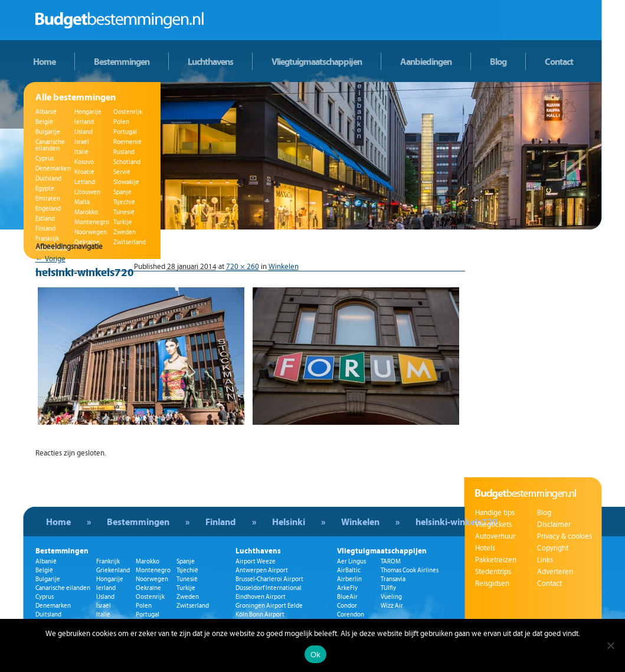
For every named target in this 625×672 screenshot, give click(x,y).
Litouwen (87, 192)
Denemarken (53, 168)
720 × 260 (243, 267)
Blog (498, 61)
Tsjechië (124, 202)
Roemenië (127, 142)
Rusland (124, 152)
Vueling (391, 597)
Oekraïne (148, 588)
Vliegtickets (493, 525)
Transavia (393, 579)
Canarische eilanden (50, 145)
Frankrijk (47, 239)
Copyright (553, 548)
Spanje (122, 192)
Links (545, 560)
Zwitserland (193, 606)
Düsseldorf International (269, 588)
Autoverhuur (495, 536)
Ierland (84, 122)
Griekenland (113, 570)
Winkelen (284, 267)
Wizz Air (392, 606)
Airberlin (349, 579)
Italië (81, 152)
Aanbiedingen (426, 61)
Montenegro (92, 222)
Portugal (125, 132)
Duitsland (48, 178)
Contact (559, 61)
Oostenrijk (128, 112)
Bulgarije (48, 132)
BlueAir (347, 597)
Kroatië (84, 172)
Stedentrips (493, 572)
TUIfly (388, 588)
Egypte (45, 189)
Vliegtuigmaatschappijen (317, 61)
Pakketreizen (496, 560)
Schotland (127, 162)
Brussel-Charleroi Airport (269, 579)
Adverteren (555, 572)
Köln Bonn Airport (260, 614)
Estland (45, 219)
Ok (315, 655)
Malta (82, 202)
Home (44, 61)
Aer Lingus (351, 561)
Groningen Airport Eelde (269, 606)
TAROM (391, 561)
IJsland (84, 132)
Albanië (46, 112)
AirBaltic (349, 570)
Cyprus (45, 158)
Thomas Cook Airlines (410, 570)
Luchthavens (210, 61)
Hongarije (88, 112)
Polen (121, 122)
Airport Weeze (256, 561)
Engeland (48, 209)
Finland (45, 229)
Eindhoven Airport (261, 597)
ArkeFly (347, 588)
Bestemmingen (122, 61)
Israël (82, 142)
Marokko (86, 212)
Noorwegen (91, 232)
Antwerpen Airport (262, 570)
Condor (347, 606)
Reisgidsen (492, 584)
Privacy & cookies (565, 536)
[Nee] (610, 645)
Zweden (125, 232)
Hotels (485, 548)
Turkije (123, 222)
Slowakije (126, 182)
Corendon (351, 614)
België (44, 122)
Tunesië (124, 212)
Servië (122, 172)
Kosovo (84, 162)
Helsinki (289, 522)
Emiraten (48, 199)
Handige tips (495, 513)
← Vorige (50, 259)
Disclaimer (554, 525)
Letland (85, 182)
